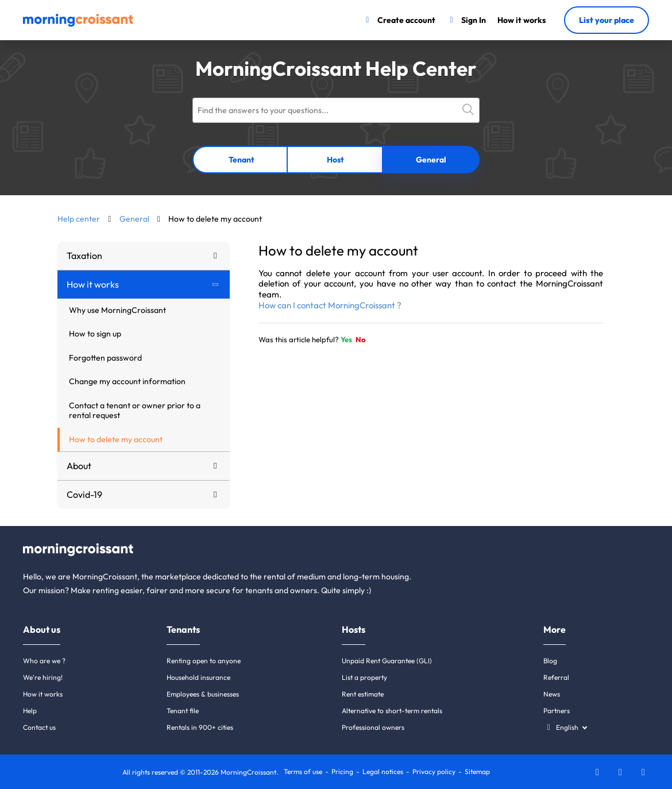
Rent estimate (363, 694)
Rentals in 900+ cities (200, 727)
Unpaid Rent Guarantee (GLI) (387, 661)
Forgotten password (105, 358)
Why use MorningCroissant (117, 310)
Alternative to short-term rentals (392, 711)
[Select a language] (565, 727)
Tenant (242, 160)
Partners (557, 711)
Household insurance (198, 677)
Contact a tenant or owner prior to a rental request (135, 411)
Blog (550, 661)
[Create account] (399, 20)
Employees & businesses (203, 694)
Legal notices (383, 771)
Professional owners (373, 727)
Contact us (39, 727)
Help (30, 711)
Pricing (342, 771)
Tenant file (183, 711)
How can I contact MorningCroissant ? (330, 305)
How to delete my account (116, 439)
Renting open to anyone (204, 661)
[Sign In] (467, 20)
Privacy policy (434, 771)
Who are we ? (44, 661)
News (552, 694)
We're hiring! (43, 677)
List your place (607, 20)
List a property (364, 677)
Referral (556, 677)
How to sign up (95, 334)
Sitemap (477, 771)
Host (335, 160)
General (431, 160)
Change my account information (127, 381)
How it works (43, 694)
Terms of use (303, 771)
